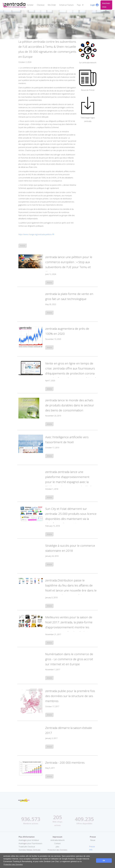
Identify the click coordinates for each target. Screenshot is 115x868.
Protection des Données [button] (13, 864)
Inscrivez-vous (106, 5)
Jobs (57, 847)
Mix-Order (52, 5)
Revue (93, 840)
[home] (14, 5)
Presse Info (92, 848)
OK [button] (104, 861)
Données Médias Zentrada (29, 850)
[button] (81, 5)
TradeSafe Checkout (27, 847)
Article (23, 246)
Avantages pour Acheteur (29, 840)
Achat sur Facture (66, 5)
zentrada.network (57, 840)
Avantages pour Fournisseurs (30, 843)
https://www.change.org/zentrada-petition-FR (36, 234)
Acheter (30, 5)
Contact (57, 843)
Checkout (41, 5)
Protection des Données (57, 850)
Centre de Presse (57, 25)
